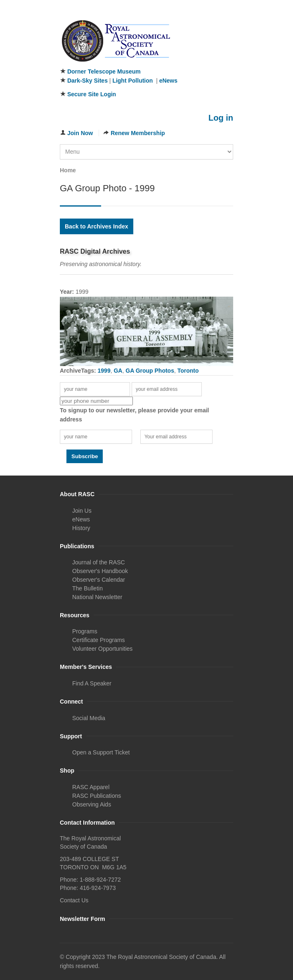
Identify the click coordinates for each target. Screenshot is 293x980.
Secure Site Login (92, 94)
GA (118, 371)
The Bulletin (87, 588)
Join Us (82, 511)
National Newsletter (97, 597)
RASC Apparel (91, 787)
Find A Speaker (92, 683)
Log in (221, 118)
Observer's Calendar (99, 580)
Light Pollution (132, 81)
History (81, 528)
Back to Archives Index (97, 226)
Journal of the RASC (99, 562)
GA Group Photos (150, 371)
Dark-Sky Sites (87, 81)
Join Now (80, 133)
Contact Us (74, 900)
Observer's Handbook (100, 571)
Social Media (89, 718)
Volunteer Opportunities (102, 649)
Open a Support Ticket (101, 752)
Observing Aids (92, 804)
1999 (104, 371)
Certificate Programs (99, 640)
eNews (168, 81)
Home (68, 170)
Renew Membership (138, 133)
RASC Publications (97, 796)
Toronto (188, 371)
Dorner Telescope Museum (104, 71)
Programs (85, 631)
